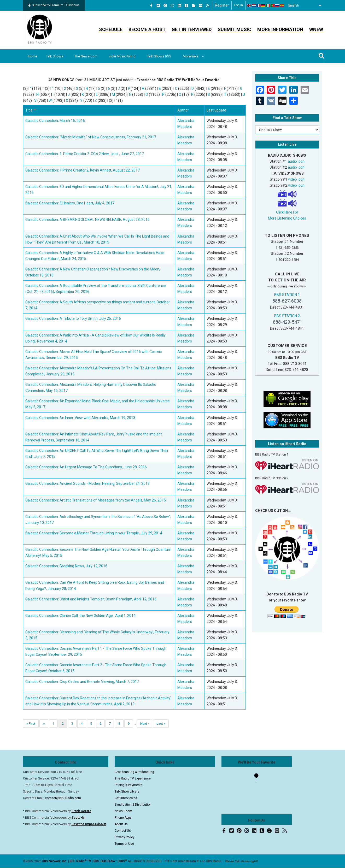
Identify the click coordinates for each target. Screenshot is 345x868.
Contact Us (123, 831)
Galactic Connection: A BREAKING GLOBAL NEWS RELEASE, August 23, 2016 (87, 220)
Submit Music (234, 29)
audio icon (296, 161)
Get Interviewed (192, 29)
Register (222, 5)
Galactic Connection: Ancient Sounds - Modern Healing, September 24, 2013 (87, 483)
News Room (123, 811)
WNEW (316, 29)
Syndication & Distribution (133, 805)
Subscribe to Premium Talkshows (54, 5)
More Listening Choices (287, 218)
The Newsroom (87, 56)
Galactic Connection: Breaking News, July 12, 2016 (66, 566)
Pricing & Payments (129, 785)
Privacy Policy (125, 837)
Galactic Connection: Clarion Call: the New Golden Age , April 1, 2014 (80, 616)
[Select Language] (303, 5)
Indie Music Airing (124, 56)
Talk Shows (55, 56)
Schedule (111, 29)
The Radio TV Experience (133, 778)
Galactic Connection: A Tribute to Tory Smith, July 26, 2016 (73, 318)
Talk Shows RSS (161, 56)
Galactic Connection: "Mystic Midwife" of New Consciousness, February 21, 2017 (91, 137)
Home (33, 56)
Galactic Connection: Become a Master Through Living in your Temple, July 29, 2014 (94, 533)
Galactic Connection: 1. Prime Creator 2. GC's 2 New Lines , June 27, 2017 (85, 154)
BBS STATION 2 (287, 316)
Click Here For (287, 212)
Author (183, 110)
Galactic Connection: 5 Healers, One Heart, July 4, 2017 (70, 203)
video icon (296, 179)
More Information (280, 29)
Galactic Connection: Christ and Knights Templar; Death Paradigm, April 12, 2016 (91, 599)
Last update (216, 110)
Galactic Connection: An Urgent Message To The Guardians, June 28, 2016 (86, 467)
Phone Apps (123, 818)
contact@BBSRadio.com (63, 798)
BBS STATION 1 (287, 295)
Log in (239, 5)
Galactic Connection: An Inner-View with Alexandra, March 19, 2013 (80, 418)
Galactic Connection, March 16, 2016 (55, 121)
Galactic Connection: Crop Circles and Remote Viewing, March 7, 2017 (82, 682)
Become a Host (147, 29)
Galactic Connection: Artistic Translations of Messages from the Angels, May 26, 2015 (96, 500)
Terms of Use (124, 844)
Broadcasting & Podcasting (134, 772)
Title (31, 110)
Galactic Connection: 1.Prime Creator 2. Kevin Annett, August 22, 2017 (83, 170)
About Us (121, 824)
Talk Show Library (127, 792)
